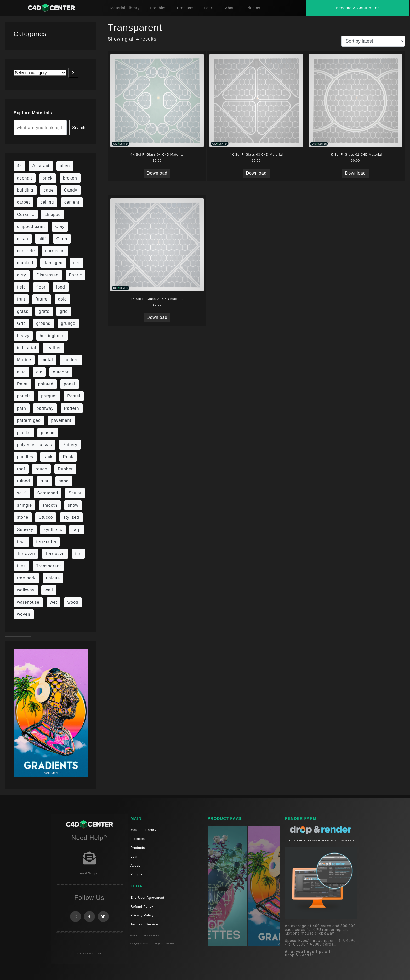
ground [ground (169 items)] (44, 323)
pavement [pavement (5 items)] (61, 420)
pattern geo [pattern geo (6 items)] (29, 420)
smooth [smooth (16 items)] (50, 505)
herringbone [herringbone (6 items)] (52, 336)
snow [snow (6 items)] (73, 505)
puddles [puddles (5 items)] (25, 457)
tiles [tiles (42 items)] (21, 566)
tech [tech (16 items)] (21, 542)
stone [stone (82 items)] (23, 517)
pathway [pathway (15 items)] (45, 408)
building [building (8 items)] (25, 190)
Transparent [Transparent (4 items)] (49, 566)
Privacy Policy (142, 915)
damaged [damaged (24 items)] (53, 263)
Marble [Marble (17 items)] (24, 360)
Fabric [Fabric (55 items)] (76, 275)
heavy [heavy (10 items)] (23, 336)
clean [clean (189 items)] (23, 239)
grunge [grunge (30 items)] (68, 323)
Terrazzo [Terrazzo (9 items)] (26, 554)
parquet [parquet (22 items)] (49, 396)
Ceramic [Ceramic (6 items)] (26, 214)
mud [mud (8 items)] (21, 372)
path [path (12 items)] (22, 408)
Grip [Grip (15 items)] (21, 323)
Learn (209, 8)
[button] (357, 8)
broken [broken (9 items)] (70, 178)
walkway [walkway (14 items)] (26, 590)
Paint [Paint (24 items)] (22, 384)
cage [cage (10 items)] (49, 190)
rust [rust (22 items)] (44, 481)
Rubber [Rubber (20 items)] (65, 469)
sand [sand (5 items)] (64, 481)
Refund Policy (142, 907)
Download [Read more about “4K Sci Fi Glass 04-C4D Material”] (157, 173)
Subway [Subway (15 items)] (25, 530)
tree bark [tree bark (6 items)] (26, 578)
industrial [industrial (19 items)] (27, 348)
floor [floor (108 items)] (41, 287)
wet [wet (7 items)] (54, 602)
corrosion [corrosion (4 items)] (55, 251)
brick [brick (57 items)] (48, 178)
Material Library (125, 8)
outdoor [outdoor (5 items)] (61, 372)
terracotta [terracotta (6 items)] (46, 542)
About (231, 8)
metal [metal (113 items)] (47, 360)
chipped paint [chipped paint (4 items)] (31, 226)
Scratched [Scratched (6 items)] (48, 493)
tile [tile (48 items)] (78, 554)
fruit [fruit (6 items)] (21, 299)
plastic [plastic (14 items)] (48, 433)
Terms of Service (144, 924)
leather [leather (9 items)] (54, 348)
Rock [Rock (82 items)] (68, 457)
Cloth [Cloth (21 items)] (62, 239)
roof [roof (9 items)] (21, 469)
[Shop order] (373, 41)
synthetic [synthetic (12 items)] (53, 530)
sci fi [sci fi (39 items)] (22, 493)
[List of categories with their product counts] (40, 73)
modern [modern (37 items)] (71, 360)
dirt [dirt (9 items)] (76, 263)
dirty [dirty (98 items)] (22, 275)
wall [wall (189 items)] (49, 590)
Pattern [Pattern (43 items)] (72, 408)
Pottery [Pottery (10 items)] (70, 445)
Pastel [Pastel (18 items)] (74, 396)
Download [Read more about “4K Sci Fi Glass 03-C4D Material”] (256, 173)
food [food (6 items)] (61, 287)
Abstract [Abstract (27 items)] (41, 166)
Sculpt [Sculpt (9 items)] (75, 493)
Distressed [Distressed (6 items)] (48, 275)
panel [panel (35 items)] (70, 384)
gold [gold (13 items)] (62, 299)
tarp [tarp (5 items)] (77, 530)
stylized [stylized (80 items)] (71, 517)
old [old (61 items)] (39, 372)
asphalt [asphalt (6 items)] (25, 178)
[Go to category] (73, 73)
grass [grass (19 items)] (23, 311)
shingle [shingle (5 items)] (24, 505)
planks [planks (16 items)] (24, 433)
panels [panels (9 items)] (24, 396)
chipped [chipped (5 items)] (53, 214)
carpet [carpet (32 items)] (24, 202)
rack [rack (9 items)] (48, 457)
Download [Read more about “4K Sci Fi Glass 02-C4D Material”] (355, 173)
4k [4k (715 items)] (19, 166)
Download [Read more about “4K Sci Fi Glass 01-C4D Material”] (157, 317)
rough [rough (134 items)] (41, 469)
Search (79, 128)
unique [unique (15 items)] (53, 578)
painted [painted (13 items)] (46, 384)
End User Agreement (147, 898)
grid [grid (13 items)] (64, 311)
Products (185, 8)
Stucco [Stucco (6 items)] (46, 517)
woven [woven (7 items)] (24, 614)
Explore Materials (33, 113)
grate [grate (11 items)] (44, 311)
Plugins (253, 8)
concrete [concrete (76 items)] (26, 251)
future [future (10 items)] (42, 299)
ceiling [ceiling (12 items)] (47, 202)
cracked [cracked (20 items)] (25, 263)
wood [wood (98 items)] (73, 602)
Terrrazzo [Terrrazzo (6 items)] (55, 554)
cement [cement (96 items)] (72, 202)
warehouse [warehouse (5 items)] (28, 602)
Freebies (158, 8)
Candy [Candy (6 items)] (71, 190)
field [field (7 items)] (21, 287)
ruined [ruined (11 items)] (24, 481)
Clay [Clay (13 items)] (60, 226)
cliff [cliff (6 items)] (42, 239)
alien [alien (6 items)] (65, 166)
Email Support (89, 873)
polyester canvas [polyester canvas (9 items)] (35, 445)
